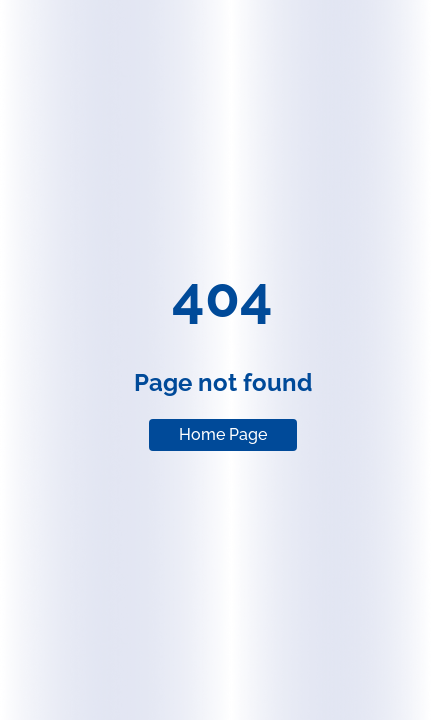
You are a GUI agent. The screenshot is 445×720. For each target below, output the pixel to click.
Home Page (223, 434)
